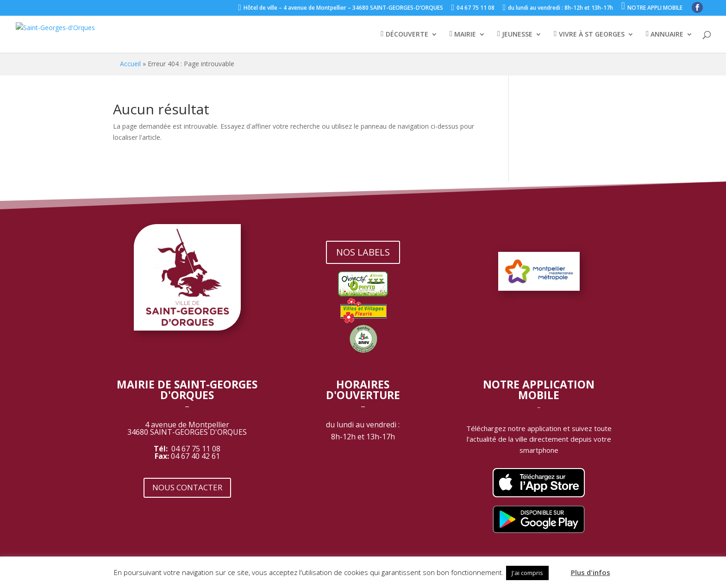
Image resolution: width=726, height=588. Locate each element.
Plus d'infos (591, 572)
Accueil (130, 64)
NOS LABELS (363, 252)
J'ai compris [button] (527, 573)
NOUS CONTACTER (187, 487)
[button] (559, 569)
